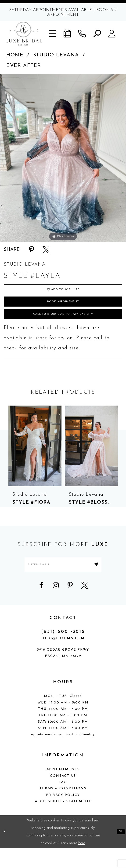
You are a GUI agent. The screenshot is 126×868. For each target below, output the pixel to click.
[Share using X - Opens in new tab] (46, 250)
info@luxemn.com (63, 658)
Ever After (24, 66)
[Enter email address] (63, 581)
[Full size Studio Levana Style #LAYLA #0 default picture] (63, 158)
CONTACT (63, 638)
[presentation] (35, 460)
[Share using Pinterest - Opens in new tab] (32, 250)
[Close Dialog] (5, 852)
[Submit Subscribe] (110, 581)
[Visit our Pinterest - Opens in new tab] (70, 605)
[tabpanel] (63, 158)
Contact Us (63, 796)
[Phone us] (82, 34)
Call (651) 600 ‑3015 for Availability (63, 326)
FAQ (63, 802)
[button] (53, 34)
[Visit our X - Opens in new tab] (85, 605)
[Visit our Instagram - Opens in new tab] (56, 605)
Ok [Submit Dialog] (119, 851)
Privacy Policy (63, 815)
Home (15, 55)
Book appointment (63, 309)
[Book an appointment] (68, 34)
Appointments (63, 789)
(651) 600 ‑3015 (63, 651)
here (82, 863)
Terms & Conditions (63, 808)
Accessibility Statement (63, 821)
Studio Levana (56, 55)
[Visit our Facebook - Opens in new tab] (41, 605)
